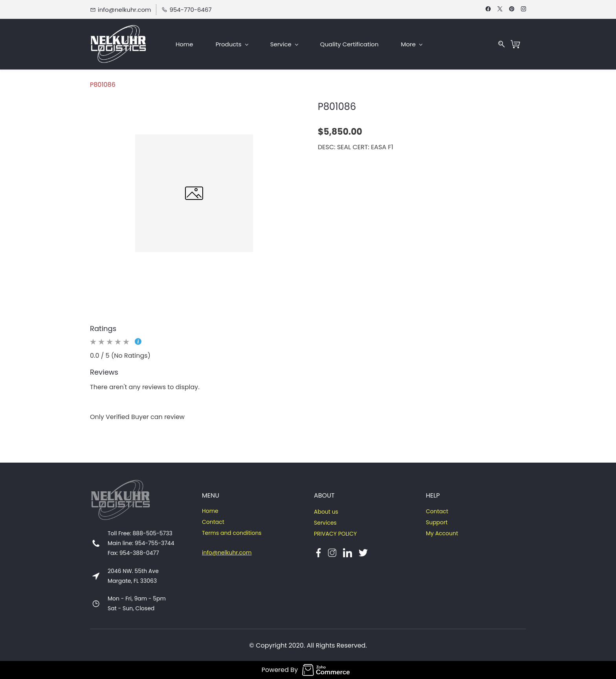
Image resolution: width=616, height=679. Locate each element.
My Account (442, 533)
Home (210, 511)
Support (437, 522)
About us (326, 512)
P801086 (103, 85)
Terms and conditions (232, 533)
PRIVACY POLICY (335, 534)
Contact (213, 522)
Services (325, 523)
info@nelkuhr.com (227, 553)
